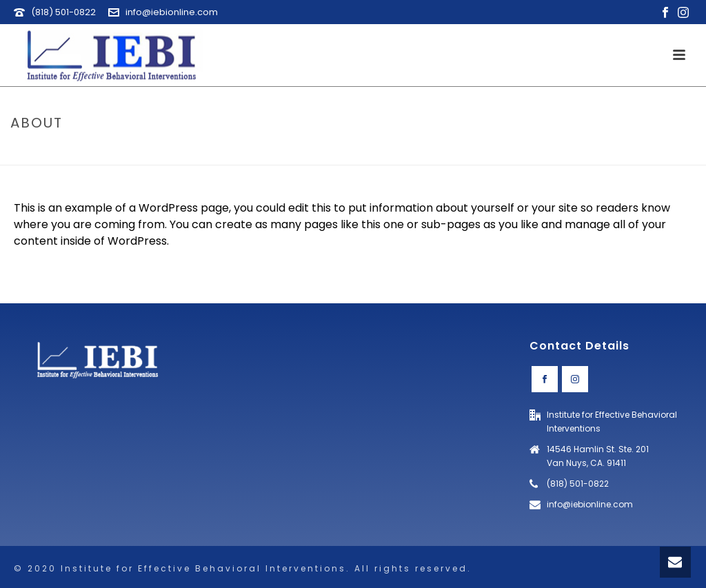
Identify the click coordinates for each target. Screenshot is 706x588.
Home (633, 152)
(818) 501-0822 (63, 12)
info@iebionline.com (172, 12)
